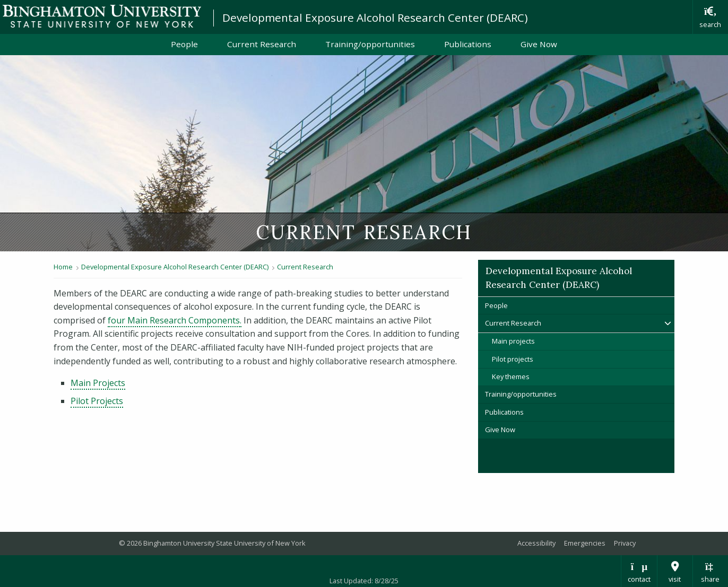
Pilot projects (513, 359)
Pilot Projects (97, 401)
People (184, 44)
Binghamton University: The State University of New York (102, 16)
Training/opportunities (370, 44)
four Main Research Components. (175, 320)
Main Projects (98, 383)
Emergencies (585, 543)
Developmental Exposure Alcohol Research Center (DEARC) (375, 17)
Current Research (262, 44)
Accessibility (536, 543)
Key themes (511, 376)
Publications (468, 44)
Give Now (539, 44)
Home (63, 267)
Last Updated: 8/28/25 (364, 581)
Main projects (513, 341)
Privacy (625, 543)
